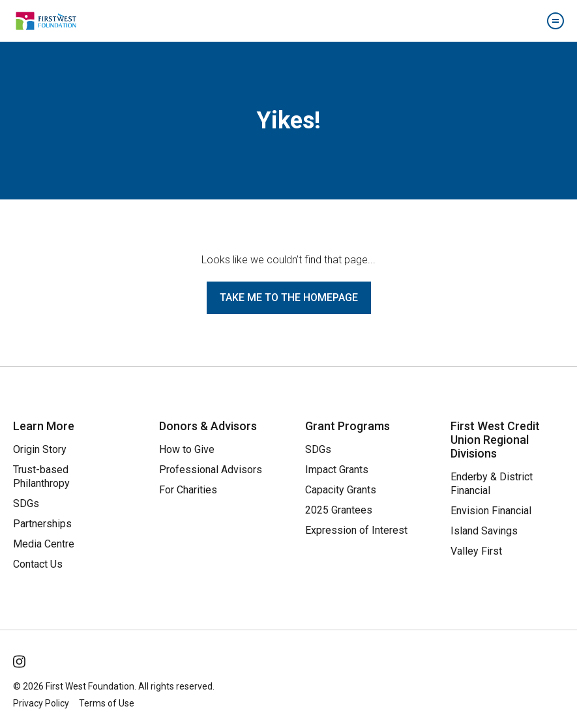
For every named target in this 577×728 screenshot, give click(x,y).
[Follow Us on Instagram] (20, 659)
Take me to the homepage (289, 298)
